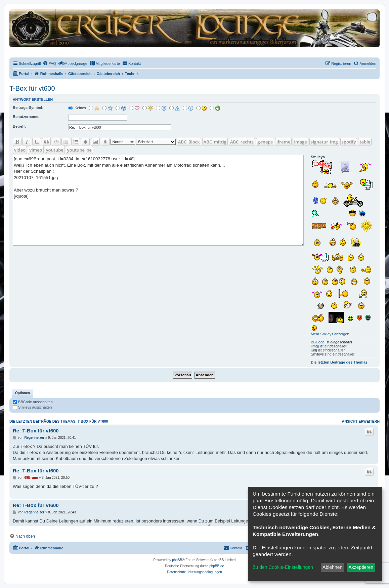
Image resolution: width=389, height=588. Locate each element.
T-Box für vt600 (32, 88)
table (365, 142)
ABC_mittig (215, 142)
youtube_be (79, 150)
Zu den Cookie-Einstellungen (283, 567)
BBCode (318, 342)
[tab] (23, 393)
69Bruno (31, 478)
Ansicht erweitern (361, 421)
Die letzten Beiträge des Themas (339, 362)
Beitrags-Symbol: (28, 108)
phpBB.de (217, 566)
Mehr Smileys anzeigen (330, 334)
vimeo (36, 150)
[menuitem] (49, 64)
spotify (349, 142)
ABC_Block (189, 142)
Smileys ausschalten (32, 407)
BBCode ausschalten (33, 402)
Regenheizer (34, 438)
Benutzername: (26, 117)
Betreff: (19, 126)
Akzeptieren (361, 567)
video (20, 150)
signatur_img (324, 142)
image (300, 142)
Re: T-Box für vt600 (36, 431)
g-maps (265, 142)
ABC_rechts (242, 142)
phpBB (177, 560)
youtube (55, 150)
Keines (77, 108)
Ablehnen (332, 567)
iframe (283, 142)
